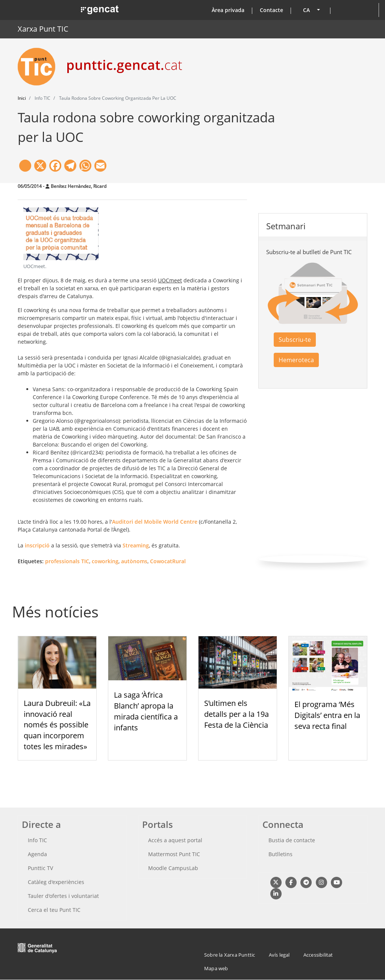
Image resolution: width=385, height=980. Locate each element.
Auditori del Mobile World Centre (155, 522)
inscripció (37, 545)
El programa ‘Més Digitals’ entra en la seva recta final (327, 715)
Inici (22, 98)
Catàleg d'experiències (56, 882)
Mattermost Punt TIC (174, 854)
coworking (105, 561)
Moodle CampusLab (173, 868)
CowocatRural (168, 561)
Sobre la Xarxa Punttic (230, 955)
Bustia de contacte (292, 840)
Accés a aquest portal (175, 840)
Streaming (136, 545)
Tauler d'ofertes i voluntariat (63, 896)
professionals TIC (67, 561)
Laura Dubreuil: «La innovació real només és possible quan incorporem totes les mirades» (57, 725)
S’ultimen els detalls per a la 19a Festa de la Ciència (236, 714)
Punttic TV (40, 868)
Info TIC (37, 840)
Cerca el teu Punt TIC (54, 910)
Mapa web (216, 968)
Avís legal (279, 955)
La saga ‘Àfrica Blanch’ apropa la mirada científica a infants (146, 711)
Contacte (271, 10)
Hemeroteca (296, 360)
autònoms (134, 561)
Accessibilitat (318, 955)
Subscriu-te (295, 340)
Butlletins (280, 854)
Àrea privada (228, 10)
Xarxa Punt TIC (43, 29)
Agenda (37, 854)
